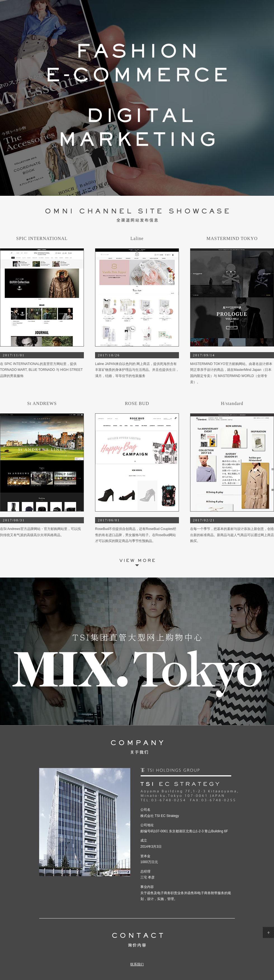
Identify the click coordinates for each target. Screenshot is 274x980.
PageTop (268, 932)
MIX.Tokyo (137, 651)
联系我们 (137, 964)
